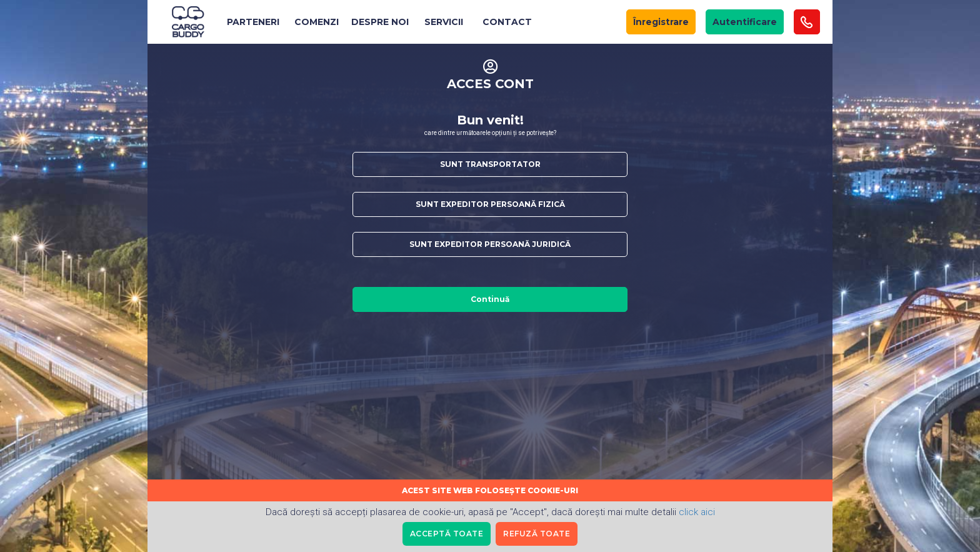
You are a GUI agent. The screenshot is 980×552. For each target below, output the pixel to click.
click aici (697, 512)
